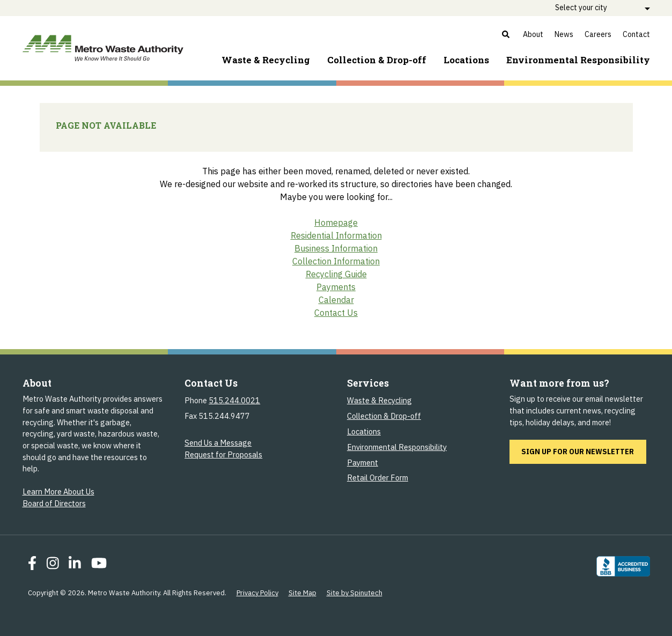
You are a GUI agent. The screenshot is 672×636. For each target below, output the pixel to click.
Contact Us (336, 313)
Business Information (336, 248)
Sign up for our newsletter (584, 451)
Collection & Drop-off (377, 60)
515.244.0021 (234, 400)
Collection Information (336, 261)
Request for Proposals (223, 454)
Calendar (336, 300)
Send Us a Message (218, 443)
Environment (578, 60)
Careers (598, 34)
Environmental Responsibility (397, 447)
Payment (363, 463)
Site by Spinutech (355, 593)
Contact (636, 34)
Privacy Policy (257, 593)
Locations (466, 60)
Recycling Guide (336, 274)
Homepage (336, 223)
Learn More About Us (58, 491)
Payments (336, 287)
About (533, 34)
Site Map (302, 593)
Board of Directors (54, 503)
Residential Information (336, 235)
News (564, 34)
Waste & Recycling (266, 60)
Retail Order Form (378, 478)
